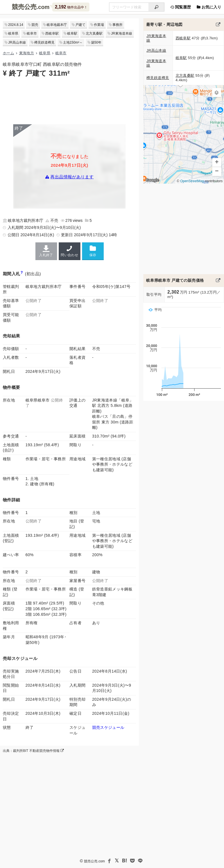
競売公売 (24, 7)
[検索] (156, 7)
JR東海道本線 (122, 33)
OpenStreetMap (192, 181)
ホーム (8, 53)
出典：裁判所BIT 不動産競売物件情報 (33, 751)
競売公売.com (94, 861)
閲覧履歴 (180, 7)
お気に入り (209, 7)
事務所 (117, 25)
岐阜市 (32, 33)
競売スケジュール (108, 727)
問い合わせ (70, 251)
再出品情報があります (72, 177)
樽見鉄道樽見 (44, 42)
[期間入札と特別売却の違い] (22, 274)
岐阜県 (13, 33)
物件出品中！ (71, 7)
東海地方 (27, 53)
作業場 (99, 25)
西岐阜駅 (52, 33)
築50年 (96, 42)
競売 (35, 25)
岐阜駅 (72, 33)
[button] (217, 93)
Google (152, 180)
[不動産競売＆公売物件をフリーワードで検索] (129, 7)
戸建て (80, 25)
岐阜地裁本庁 (57, 25)
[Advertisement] (69, 100)
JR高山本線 (17, 42)
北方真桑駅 (94, 33)
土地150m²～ (73, 42)
